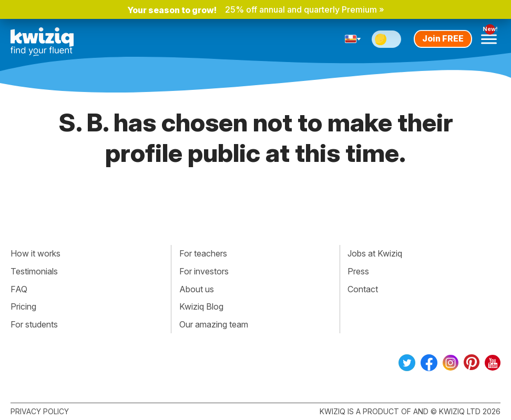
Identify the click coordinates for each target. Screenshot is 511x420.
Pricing (23, 306)
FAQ (19, 289)
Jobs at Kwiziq (375, 253)
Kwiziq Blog (201, 306)
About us (197, 289)
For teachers (203, 253)
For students (34, 324)
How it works (35, 253)
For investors (204, 271)
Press (358, 271)
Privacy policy (40, 411)
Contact (363, 289)
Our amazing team (214, 324)
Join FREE (443, 38)
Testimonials (34, 271)
